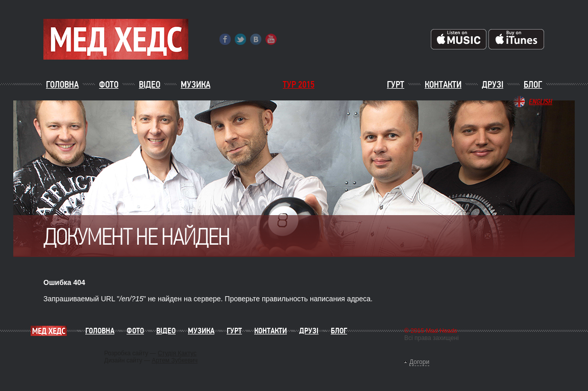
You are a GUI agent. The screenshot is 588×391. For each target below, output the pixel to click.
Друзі (493, 85)
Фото (109, 85)
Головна (62, 85)
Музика (195, 85)
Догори (419, 362)
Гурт (396, 85)
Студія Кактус (177, 353)
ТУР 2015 (299, 85)
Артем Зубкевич (175, 360)
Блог (533, 85)
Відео (150, 85)
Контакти (443, 85)
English (541, 101)
